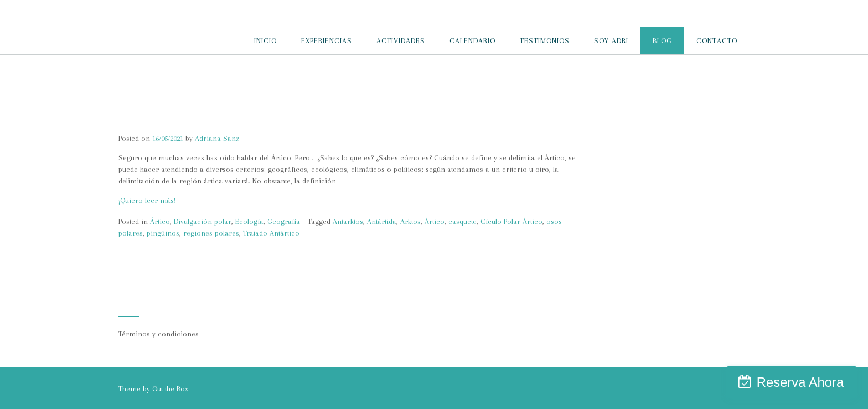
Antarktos (348, 221)
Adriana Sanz (217, 138)
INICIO (265, 41)
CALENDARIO (472, 41)
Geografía (284, 221)
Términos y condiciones (159, 334)
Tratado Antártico (271, 233)
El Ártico (142, 122)
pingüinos (163, 233)
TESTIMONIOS (545, 41)
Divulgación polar (203, 221)
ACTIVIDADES (401, 41)
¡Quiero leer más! (147, 200)
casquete (463, 221)
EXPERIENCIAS (327, 41)
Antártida (382, 221)
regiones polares (211, 233)
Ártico (160, 221)
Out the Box (170, 389)
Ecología (249, 221)
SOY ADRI (611, 41)
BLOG (662, 41)
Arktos (410, 221)
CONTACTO (717, 41)
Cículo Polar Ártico (512, 221)
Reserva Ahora (800, 382)
